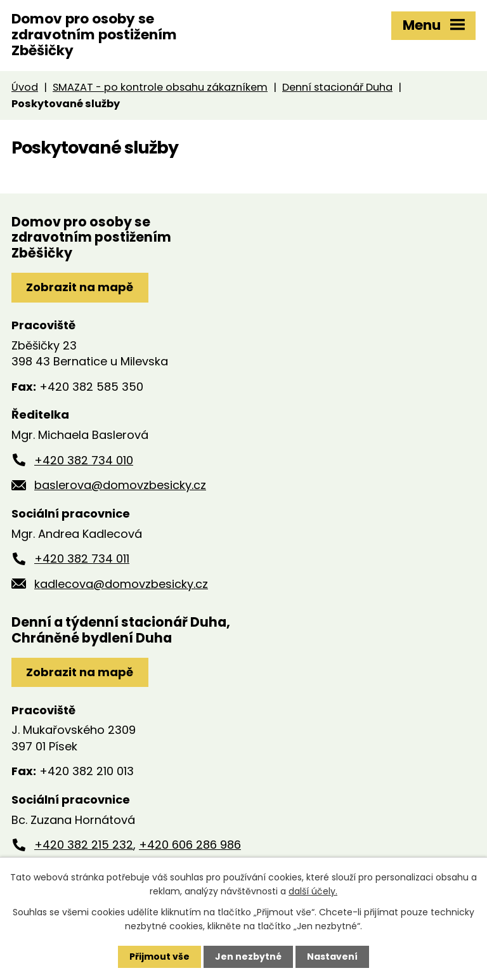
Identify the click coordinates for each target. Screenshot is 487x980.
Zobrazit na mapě (80, 287)
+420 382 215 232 (84, 845)
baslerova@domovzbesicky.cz (120, 485)
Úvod (25, 87)
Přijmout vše (159, 957)
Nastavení (332, 957)
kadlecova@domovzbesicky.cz (121, 584)
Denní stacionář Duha (337, 87)
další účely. (313, 891)
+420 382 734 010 (84, 460)
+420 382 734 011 (82, 559)
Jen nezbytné (248, 957)
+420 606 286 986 (190, 845)
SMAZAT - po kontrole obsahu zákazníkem (160, 87)
